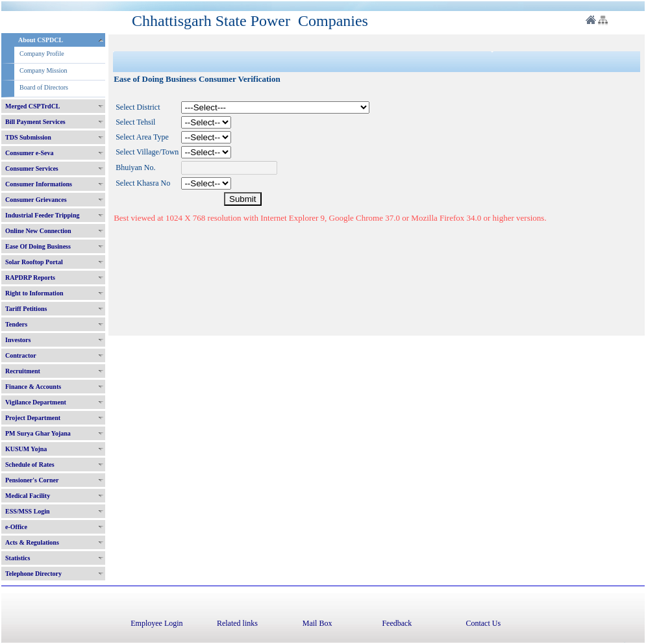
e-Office (16, 527)
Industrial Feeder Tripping (42, 215)
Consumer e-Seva (30, 153)
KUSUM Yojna (26, 449)
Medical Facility (28, 496)
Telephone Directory (33, 574)
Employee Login (156, 623)
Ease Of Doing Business (38, 246)
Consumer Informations (39, 184)
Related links (237, 623)
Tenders (16, 324)
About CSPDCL (41, 40)
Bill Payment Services (35, 122)
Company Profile (42, 54)
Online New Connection (38, 231)
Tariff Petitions (26, 309)
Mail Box (317, 623)
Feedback (397, 623)
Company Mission (43, 70)
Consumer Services (32, 168)
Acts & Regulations (32, 542)
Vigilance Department (36, 402)
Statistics (18, 558)
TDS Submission (28, 137)
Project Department (33, 418)
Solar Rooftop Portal (34, 262)
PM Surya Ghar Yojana (38, 433)
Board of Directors (44, 87)
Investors (18, 340)
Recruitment (23, 371)
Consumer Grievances (36, 200)
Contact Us (483, 623)
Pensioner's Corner (32, 480)
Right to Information (34, 293)
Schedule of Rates (30, 464)
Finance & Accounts (33, 387)
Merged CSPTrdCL (33, 106)
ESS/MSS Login (28, 511)
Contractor (21, 355)
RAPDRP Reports (30, 278)
